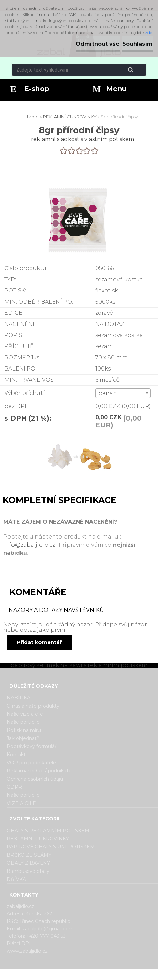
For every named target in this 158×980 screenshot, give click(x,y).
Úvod (33, 117)
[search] (139, 70)
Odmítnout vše (98, 44)
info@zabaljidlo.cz (29, 545)
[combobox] (123, 393)
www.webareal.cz (106, 974)
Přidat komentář (39, 642)
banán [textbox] (108, 393)
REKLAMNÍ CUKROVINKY (70, 117)
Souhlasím (137, 44)
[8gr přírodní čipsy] (79, 458)
